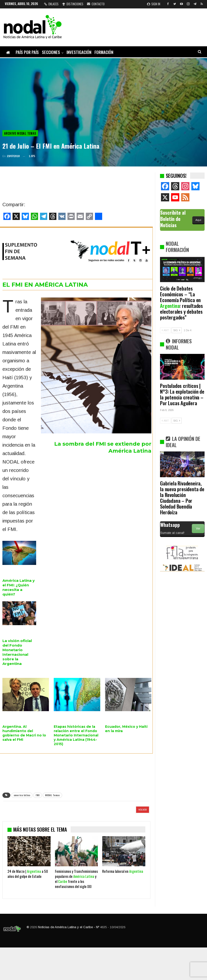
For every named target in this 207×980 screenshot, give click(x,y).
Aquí (198, 220)
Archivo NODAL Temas (20, 133)
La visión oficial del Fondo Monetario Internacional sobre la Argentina (17, 652)
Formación (104, 52)
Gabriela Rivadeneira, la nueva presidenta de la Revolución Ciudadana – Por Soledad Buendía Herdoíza (182, 498)
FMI (38, 795)
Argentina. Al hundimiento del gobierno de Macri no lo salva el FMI (24, 733)
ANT (165, 330)
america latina (22, 795)
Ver (198, 529)
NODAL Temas (52, 795)
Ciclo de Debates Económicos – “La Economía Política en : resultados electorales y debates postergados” (181, 303)
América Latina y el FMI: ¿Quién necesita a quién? (19, 587)
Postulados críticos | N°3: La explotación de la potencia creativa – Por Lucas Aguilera (182, 394)
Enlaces (51, 4)
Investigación (79, 52)
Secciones (51, 52)
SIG (177, 330)
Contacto (96, 4)
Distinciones (73, 4)
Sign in (154, 4)
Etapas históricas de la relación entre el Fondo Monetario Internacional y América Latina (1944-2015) (76, 735)
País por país (27, 52)
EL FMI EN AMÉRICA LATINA (45, 285)
